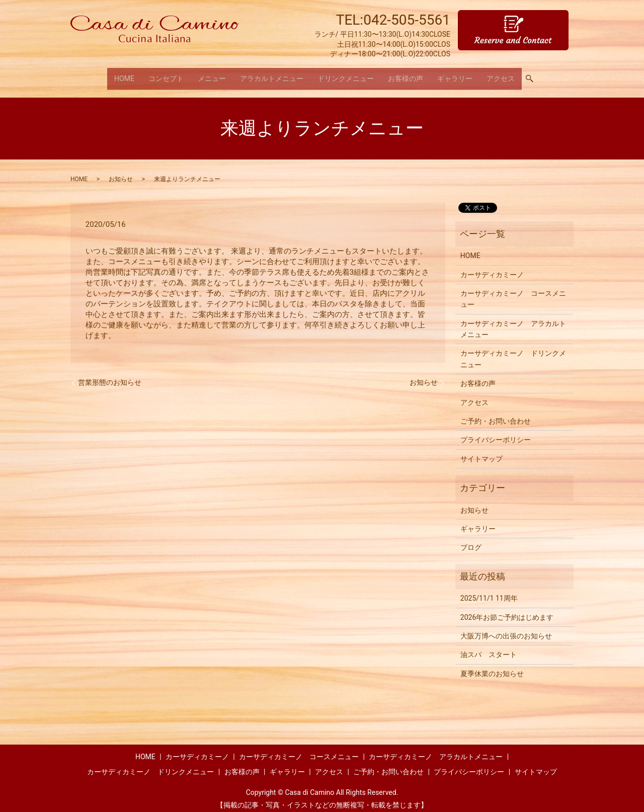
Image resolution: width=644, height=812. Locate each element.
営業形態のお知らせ (110, 376)
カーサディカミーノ (492, 268)
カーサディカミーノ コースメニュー (513, 292)
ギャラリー (455, 75)
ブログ (471, 541)
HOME (124, 75)
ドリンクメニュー (346, 75)
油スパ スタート (489, 648)
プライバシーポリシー (496, 434)
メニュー (212, 75)
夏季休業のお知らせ (492, 667)
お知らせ (121, 173)
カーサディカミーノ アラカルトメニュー (513, 322)
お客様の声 (406, 75)
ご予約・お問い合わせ (496, 415)
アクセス (501, 75)
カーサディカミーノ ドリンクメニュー (513, 353)
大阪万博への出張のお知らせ (506, 629)
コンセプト (166, 75)
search (533, 75)
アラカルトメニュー (272, 75)
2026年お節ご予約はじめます (507, 611)
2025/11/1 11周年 (489, 592)
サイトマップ (481, 452)
